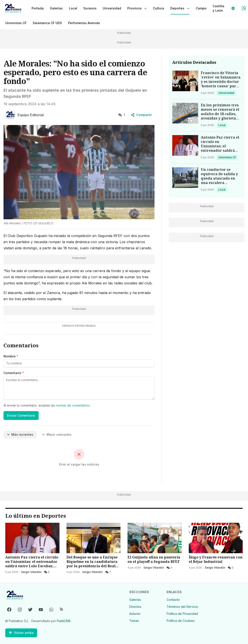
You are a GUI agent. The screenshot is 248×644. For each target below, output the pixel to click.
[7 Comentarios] (108, 572)
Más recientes (20, 434)
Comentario (14, 373)
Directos (135, 607)
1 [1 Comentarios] (122, 115)
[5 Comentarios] (47, 572)
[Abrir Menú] (244, 8)
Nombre (11, 356)
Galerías (56, 8)
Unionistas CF (16, 23)
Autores (135, 614)
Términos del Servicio (182, 607)
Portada (38, 8)
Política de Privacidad (182, 614)
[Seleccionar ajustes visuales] (233, 8)
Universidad (226, 93)
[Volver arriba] (21, 633)
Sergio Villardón (31, 572)
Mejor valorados (57, 434)
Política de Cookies (181, 621)
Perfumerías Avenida (84, 23)
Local (223, 125)
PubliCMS (64, 621)
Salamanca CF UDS (47, 23)
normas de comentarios (73, 405)
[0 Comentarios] (169, 568)
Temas (134, 621)
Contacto (173, 600)
